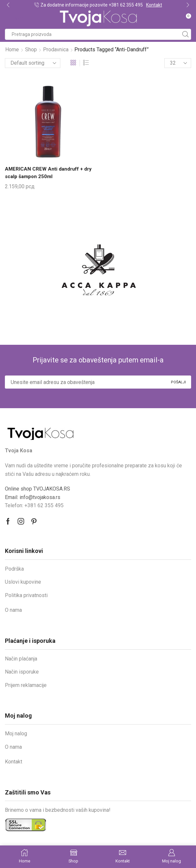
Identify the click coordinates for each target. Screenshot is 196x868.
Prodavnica (56, 50)
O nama (13, 611)
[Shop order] (33, 63)
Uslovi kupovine (23, 583)
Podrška (14, 570)
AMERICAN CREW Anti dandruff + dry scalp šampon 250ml (45, 173)
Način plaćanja (21, 660)
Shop (31, 50)
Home (12, 50)
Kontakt (154, 5)
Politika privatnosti (26, 596)
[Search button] (186, 34)
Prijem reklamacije (26, 686)
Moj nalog (16, 734)
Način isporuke (22, 673)
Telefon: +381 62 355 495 (34, 506)
